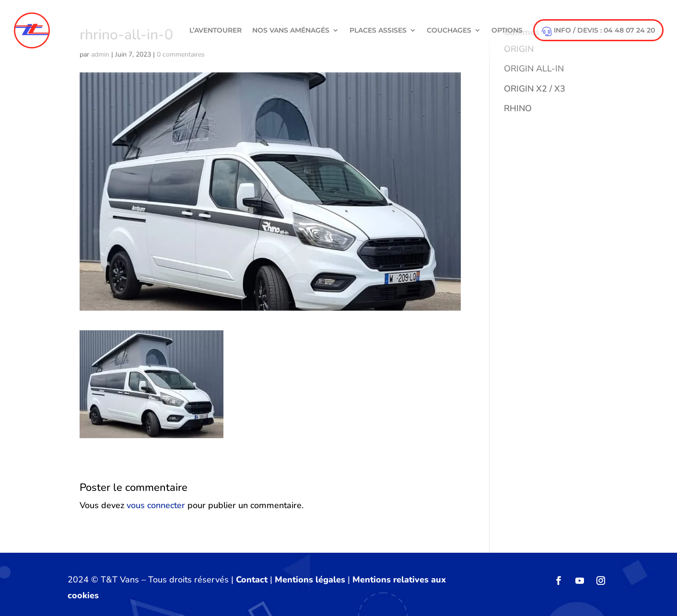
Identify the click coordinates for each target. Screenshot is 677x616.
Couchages (449, 30)
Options (507, 30)
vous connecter (156, 505)
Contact (252, 580)
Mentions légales (310, 580)
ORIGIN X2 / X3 (535, 89)
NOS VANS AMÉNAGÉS (291, 30)
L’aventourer (216, 30)
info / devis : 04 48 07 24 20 (598, 31)
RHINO (518, 108)
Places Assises (378, 30)
